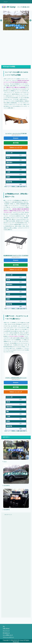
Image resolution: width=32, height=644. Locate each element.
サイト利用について (8, 635)
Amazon (16, 138)
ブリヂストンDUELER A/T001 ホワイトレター (16, 378)
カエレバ (18, 135)
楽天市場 (16, 143)
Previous (1, 20)
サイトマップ (6, 631)
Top (4, 626)
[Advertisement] (16, 47)
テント (5, 461)
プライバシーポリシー (8, 637)
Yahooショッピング (16, 148)
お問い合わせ (6, 628)
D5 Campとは (6, 633)
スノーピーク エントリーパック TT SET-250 (16, 133)
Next (30, 20)
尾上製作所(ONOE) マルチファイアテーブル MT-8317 (16, 256)
